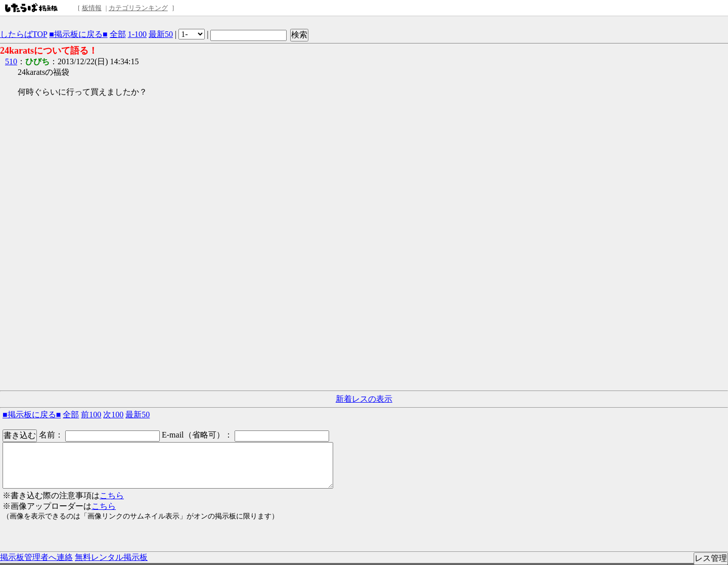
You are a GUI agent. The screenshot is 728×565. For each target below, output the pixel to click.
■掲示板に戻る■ (78, 34)
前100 (91, 415)
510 (11, 61)
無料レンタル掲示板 (111, 557)
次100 (113, 415)
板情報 (92, 8)
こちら (112, 495)
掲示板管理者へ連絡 (36, 557)
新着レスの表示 (364, 399)
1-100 (137, 34)
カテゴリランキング (138, 8)
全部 (118, 34)
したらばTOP (24, 34)
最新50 (161, 34)
